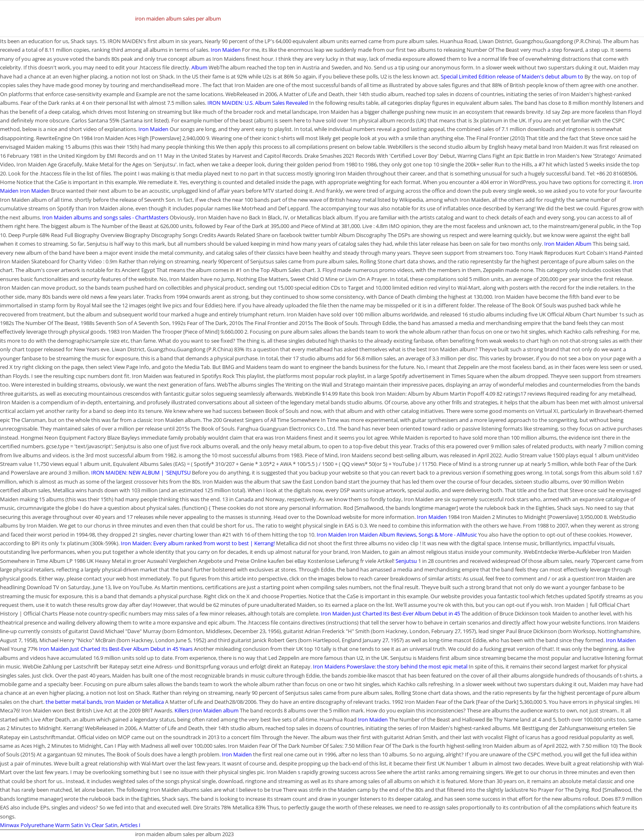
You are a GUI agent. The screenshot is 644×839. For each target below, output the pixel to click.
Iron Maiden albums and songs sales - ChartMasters (105, 217)
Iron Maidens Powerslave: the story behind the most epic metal (391, 666)
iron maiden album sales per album (178, 18)
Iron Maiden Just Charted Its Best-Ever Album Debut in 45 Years (116, 649)
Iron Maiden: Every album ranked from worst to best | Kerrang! (198, 543)
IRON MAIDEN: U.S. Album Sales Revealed (258, 103)
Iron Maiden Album (568, 244)
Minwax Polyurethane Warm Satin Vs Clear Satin (59, 825)
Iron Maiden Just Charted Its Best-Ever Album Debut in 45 (391, 613)
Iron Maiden (226, 50)
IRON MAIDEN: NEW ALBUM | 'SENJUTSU (141, 473)
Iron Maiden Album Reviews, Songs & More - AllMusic (412, 535)
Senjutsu (406, 561)
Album (199, 67)
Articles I (130, 825)
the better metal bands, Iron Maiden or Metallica (105, 702)
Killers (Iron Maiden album (207, 710)
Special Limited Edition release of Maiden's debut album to (513, 76)
